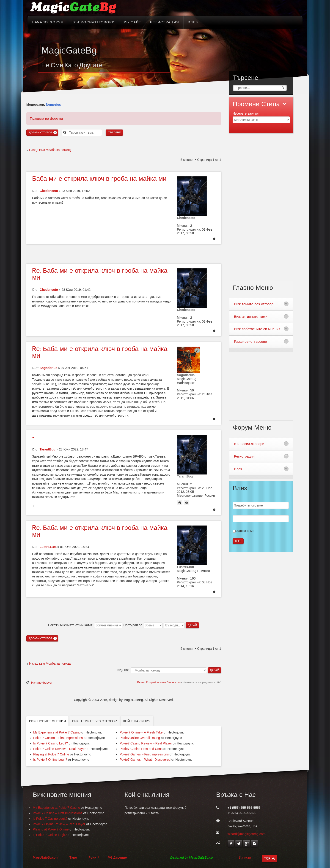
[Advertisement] (124, 253)
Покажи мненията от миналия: (85, 625)
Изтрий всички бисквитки (163, 682)
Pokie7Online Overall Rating (140, 738)
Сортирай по (143, 625)
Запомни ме (245, 531)
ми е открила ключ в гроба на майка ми (99, 179)
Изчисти (245, 857)
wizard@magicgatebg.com (246, 834)
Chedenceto (49, 191)
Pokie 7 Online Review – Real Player (59, 749)
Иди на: (123, 670)
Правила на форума (46, 118)
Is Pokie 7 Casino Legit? (51, 743)
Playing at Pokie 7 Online (51, 754)
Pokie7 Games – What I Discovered (145, 760)
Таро (73, 858)
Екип (141, 682)
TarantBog (48, 449)
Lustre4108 (48, 547)
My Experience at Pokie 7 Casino (57, 732)
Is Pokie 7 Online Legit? (50, 760)
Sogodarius (48, 368)
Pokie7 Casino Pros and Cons (141, 749)
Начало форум (41, 683)
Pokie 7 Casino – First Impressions (58, 738)
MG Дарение (117, 858)
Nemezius (53, 105)
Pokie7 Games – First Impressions (144, 754)
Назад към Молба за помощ (50, 150)
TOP (267, 859)
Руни (92, 858)
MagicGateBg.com (45, 858)
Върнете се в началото (214, 239)
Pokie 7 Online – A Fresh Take (141, 732)
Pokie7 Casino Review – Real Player (146, 743)
